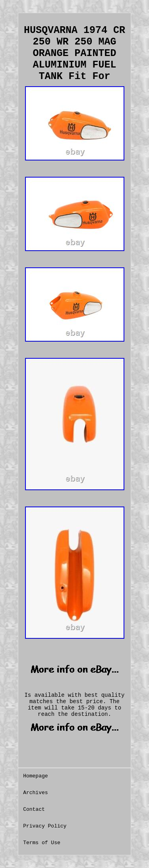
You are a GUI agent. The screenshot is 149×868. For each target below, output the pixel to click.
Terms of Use (42, 843)
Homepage (35, 776)
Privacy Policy (45, 826)
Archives (35, 793)
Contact (34, 809)
